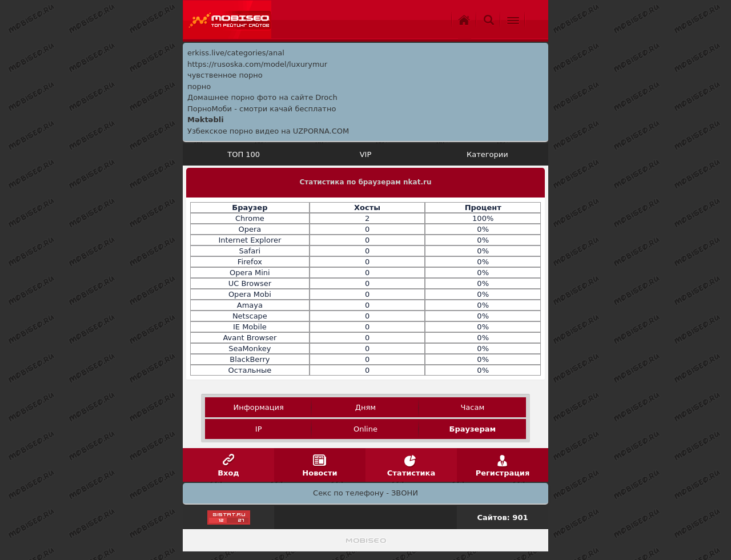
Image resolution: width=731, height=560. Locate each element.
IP (259, 429)
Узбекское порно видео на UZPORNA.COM (268, 131)
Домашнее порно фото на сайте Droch (262, 97)
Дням (365, 407)
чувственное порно (225, 75)
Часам (472, 407)
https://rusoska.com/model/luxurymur (257, 64)
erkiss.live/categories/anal (236, 53)
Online (365, 429)
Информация (258, 407)
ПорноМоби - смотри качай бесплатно (262, 109)
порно (199, 86)
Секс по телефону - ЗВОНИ (365, 493)
